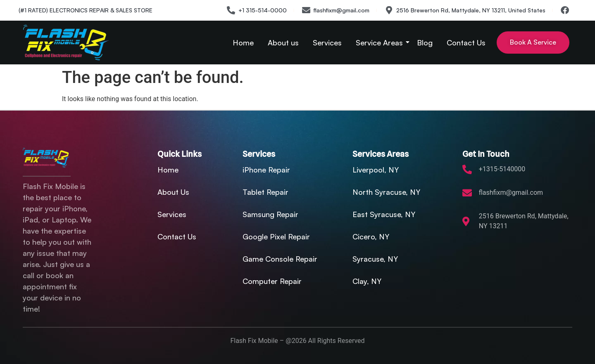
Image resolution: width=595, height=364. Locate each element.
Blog (425, 43)
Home (243, 43)
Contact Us (466, 43)
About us (283, 43)
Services (327, 43)
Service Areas (381, 43)
